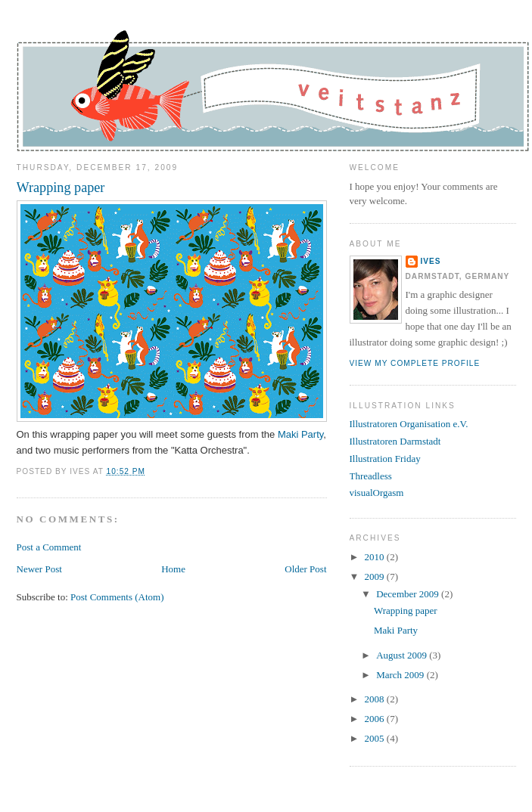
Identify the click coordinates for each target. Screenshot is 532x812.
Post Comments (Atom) (117, 597)
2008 (376, 699)
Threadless (371, 476)
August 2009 (403, 655)
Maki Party (300, 434)
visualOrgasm (377, 493)
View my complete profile (415, 363)
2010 (376, 557)
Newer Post (39, 569)
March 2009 (401, 675)
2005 (376, 738)
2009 (376, 576)
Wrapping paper (61, 188)
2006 (376, 719)
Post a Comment (49, 547)
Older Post (305, 569)
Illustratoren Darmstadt (395, 441)
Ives (431, 261)
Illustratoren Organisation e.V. (409, 424)
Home (173, 569)
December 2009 (409, 594)
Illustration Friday (385, 459)
